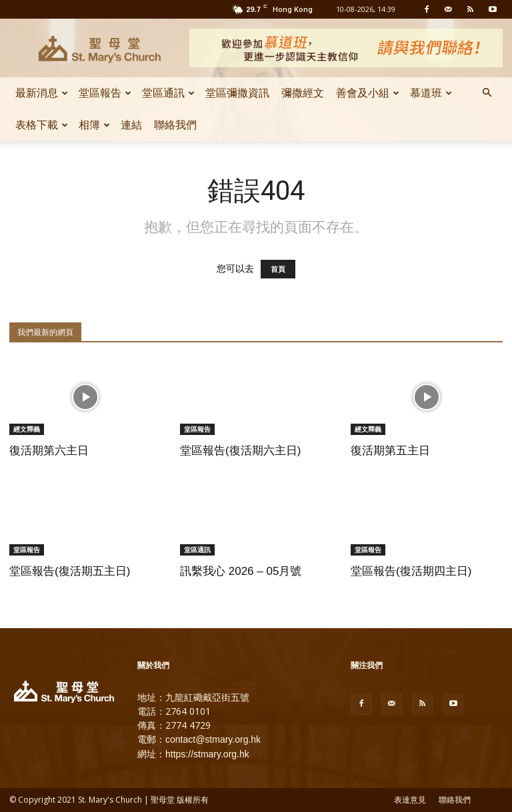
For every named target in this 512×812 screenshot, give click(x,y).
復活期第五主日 (390, 451)
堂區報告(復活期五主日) (70, 571)
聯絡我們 (175, 125)
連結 (131, 125)
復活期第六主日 (49, 451)
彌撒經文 (303, 93)
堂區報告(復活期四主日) (411, 571)
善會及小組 (368, 93)
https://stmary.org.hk (207, 754)
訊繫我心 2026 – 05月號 (241, 571)
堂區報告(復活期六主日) (240, 451)
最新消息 (42, 93)
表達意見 (410, 800)
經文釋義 (27, 429)
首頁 (278, 269)
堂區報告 (105, 93)
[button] (487, 93)
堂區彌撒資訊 (237, 93)
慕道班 (431, 93)
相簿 (94, 125)
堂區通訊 (168, 93)
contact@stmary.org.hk (213, 739)
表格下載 (42, 125)
